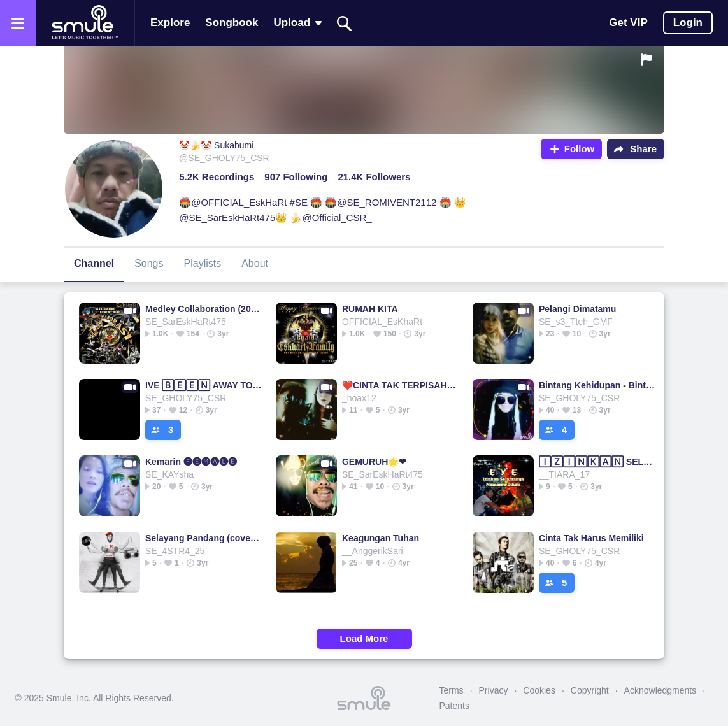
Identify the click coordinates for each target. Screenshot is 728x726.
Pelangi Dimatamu (577, 309)
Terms (452, 690)
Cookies (539, 690)
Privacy (494, 690)
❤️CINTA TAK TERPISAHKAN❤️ (400, 385)
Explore (170, 23)
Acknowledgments (660, 690)
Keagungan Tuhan (381, 538)
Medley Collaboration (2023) (203, 309)
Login (688, 23)
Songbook (232, 23)
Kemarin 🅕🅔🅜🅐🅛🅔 (191, 462)
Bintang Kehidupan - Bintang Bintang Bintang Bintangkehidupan (597, 385)
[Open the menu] (18, 23)
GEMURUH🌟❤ (374, 462)
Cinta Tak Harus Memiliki (591, 538)
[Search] (345, 23)
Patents (454, 706)
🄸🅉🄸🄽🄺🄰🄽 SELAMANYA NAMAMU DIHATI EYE (597, 462)
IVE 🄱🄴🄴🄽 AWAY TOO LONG (203, 385)
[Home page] (85, 23)
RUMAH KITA (370, 309)
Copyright (590, 690)
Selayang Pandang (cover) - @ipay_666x (203, 538)
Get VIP (628, 23)
